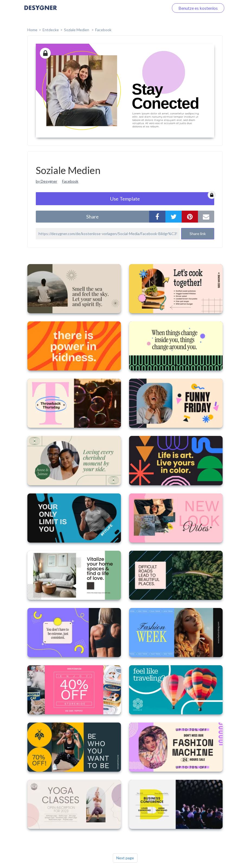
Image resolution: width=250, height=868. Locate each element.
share (92, 217)
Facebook (103, 30)
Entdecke (51, 30)
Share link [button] (198, 234)
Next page (125, 858)
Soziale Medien (77, 30)
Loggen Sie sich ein (145, 8)
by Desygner (47, 181)
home (32, 30)
